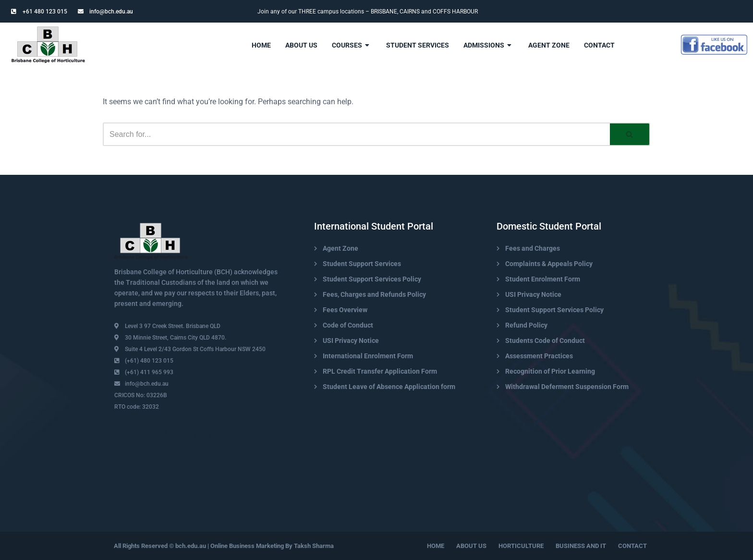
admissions (489, 45)
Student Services (418, 45)
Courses (352, 45)
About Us (301, 45)
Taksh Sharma (314, 546)
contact (599, 45)
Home (261, 45)
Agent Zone (549, 45)
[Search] (356, 134)
